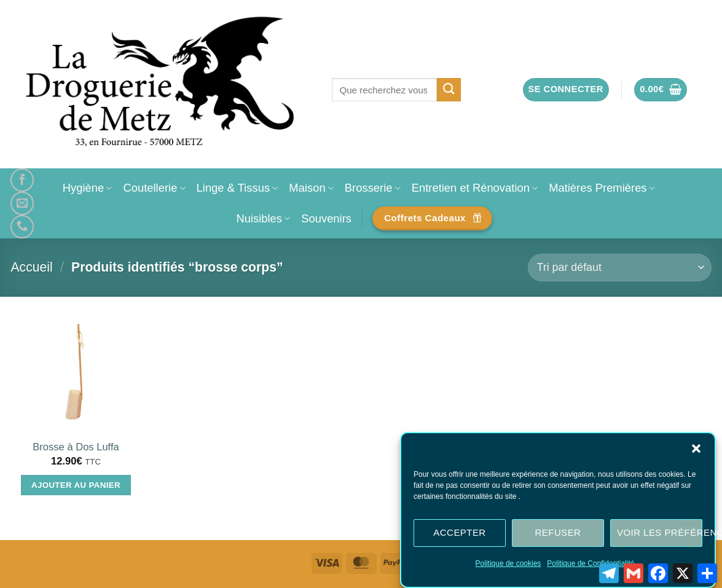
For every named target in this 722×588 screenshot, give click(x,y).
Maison (311, 188)
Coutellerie (154, 188)
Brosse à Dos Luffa (76, 447)
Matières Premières (602, 188)
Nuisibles (263, 218)
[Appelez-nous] (22, 227)
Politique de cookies (508, 563)
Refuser (558, 532)
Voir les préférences (660, 532)
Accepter (459, 532)
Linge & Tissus (237, 188)
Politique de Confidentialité (591, 563)
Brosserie (373, 188)
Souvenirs (326, 218)
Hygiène (88, 188)
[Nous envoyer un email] (22, 203)
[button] (696, 449)
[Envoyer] (449, 90)
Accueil (32, 267)
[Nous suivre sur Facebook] (22, 180)
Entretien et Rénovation (475, 188)
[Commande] (619, 268)
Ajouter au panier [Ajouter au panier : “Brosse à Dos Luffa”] (76, 485)
